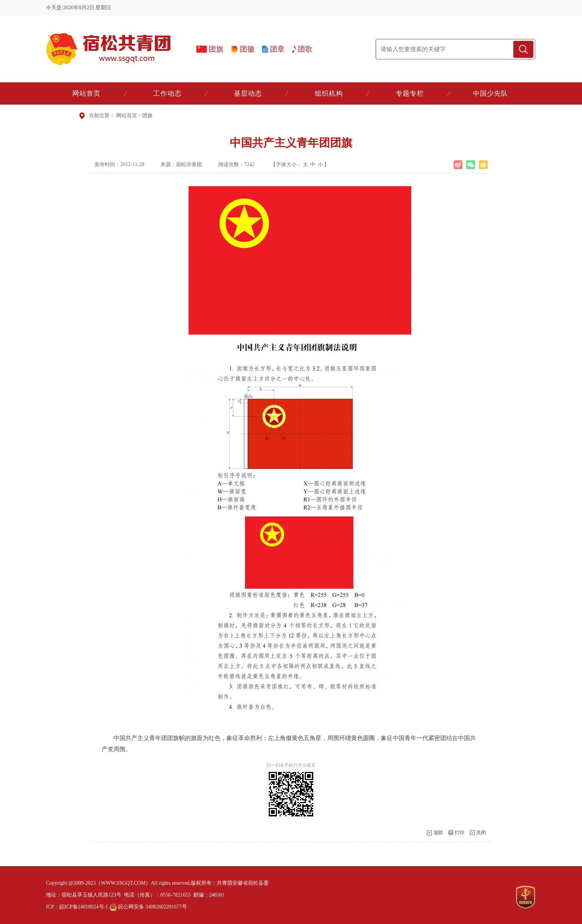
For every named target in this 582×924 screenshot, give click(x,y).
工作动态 (167, 93)
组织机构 (329, 93)
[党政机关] (526, 897)
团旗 (147, 116)
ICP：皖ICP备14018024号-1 (77, 907)
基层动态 (248, 93)
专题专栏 (410, 93)
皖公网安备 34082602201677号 (148, 907)
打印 (460, 833)
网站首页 (86, 93)
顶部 (438, 833)
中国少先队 (491, 93)
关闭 (481, 833)
